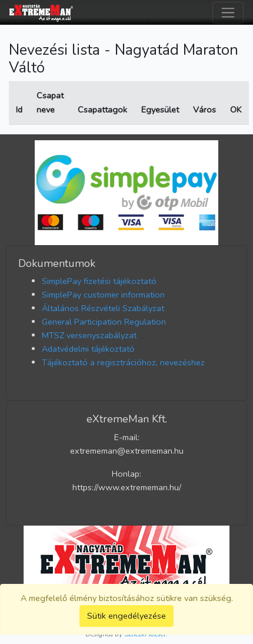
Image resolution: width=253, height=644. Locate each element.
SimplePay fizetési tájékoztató (99, 281)
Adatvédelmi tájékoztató (88, 349)
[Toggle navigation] (228, 13)
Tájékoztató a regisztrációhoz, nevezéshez (123, 362)
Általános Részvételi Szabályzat (103, 308)
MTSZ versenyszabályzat (89, 335)
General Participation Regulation (104, 322)
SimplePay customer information (103, 295)
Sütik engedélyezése (126, 616)
